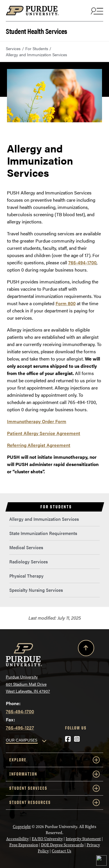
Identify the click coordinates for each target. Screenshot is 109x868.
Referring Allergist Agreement (39, 445)
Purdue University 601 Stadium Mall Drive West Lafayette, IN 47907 (28, 684)
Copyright (22, 827)
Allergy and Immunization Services (44, 519)
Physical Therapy (26, 576)
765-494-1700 (82, 262)
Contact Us (61, 851)
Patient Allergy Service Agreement (44, 433)
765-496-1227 (20, 728)
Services (13, 48)
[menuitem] (54, 519)
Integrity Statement (83, 839)
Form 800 (66, 303)
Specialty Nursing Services (36, 590)
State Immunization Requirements (43, 533)
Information (54, 774)
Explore (54, 760)
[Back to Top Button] (86, 649)
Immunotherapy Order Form (37, 421)
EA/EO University (47, 839)
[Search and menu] (96, 11)
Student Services (54, 788)
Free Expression (24, 845)
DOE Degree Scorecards (62, 845)
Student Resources (54, 803)
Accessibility (17, 839)
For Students (37, 48)
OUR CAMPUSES (22, 740)
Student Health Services (36, 31)
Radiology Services (28, 562)
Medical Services (26, 547)
